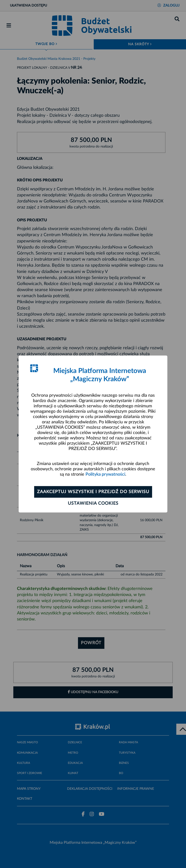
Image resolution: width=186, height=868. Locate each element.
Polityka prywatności (105, 474)
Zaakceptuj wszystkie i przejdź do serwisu (93, 492)
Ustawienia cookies (93, 504)
